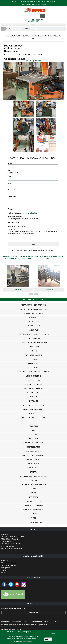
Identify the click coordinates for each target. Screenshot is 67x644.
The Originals (48, 623)
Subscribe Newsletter (16, 218)
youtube (17, 586)
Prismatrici (34, 428)
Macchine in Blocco (34, 386)
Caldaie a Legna (33, 327)
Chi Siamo (5, 562)
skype (11, 586)
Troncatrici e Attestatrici (33, 511)
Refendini (33, 436)
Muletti (33, 398)
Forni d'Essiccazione (34, 357)
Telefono (12, 190)
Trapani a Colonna (33, 503)
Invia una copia (13, 224)
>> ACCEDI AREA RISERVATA (33, 20)
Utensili (33, 515)
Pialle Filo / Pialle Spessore (33, 419)
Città (10, 183)
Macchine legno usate (9, 564)
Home (4, 29)
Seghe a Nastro (33, 461)
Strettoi (33, 473)
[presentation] (22, 239)
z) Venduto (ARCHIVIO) (33, 61)
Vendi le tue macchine (9, 567)
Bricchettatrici (34, 323)
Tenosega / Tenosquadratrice (33, 486)
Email (10, 176)
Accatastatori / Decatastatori (34, 306)
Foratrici (33, 352)
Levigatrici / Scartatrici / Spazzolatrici (33, 373)
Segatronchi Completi (33, 453)
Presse (33, 423)
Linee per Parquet (33, 382)
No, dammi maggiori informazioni (23, 642)
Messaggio (12, 197)
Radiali (33, 432)
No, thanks (48, 639)
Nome (11, 164)
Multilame (33, 402)
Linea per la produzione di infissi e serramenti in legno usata (18, 259)
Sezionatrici (33, 465)
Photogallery (6, 569)
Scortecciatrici (33, 448)
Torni (33, 490)
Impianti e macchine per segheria (33, 623)
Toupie (33, 494)
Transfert (34, 499)
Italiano (34, 5)
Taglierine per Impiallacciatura (33, 478)
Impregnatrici (34, 365)
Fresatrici (34, 361)
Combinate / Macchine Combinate (33, 344)
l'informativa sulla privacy (29, 214)
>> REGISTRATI (34, 22)
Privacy (11, 210)
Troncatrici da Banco (33, 507)
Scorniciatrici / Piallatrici (34, 444)
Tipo (10, 170)
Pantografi (33, 415)
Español (44, 5)
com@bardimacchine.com (14, 550)
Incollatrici (33, 369)
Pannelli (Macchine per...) (33, 411)
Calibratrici (33, 331)
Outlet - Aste (56, 623)
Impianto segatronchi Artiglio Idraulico (49, 259)
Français (29, 5)
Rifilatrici (33, 440)
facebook (4, 586)
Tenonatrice (33, 482)
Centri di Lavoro (34, 340)
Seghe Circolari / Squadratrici (33, 457)
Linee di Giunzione (33, 377)
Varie (33, 519)
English (23, 5)
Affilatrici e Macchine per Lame (33, 311)
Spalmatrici (33, 469)
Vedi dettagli (18, 291)
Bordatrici (33, 319)
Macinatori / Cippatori (34, 390)
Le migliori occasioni (17, 623)
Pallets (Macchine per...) (33, 407)
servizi (8, 623)
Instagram (23, 586)
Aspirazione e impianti (33, 315)
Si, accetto (52, 633)
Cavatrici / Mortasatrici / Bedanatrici (33, 336)
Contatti (4, 572)
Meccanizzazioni (33, 394)
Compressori (33, 348)
